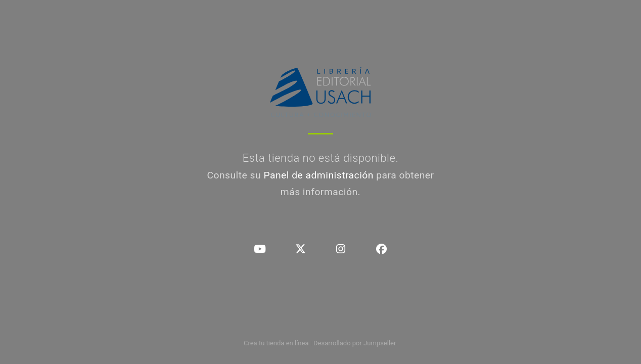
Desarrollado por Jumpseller (355, 343)
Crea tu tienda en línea (277, 343)
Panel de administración (318, 175)
